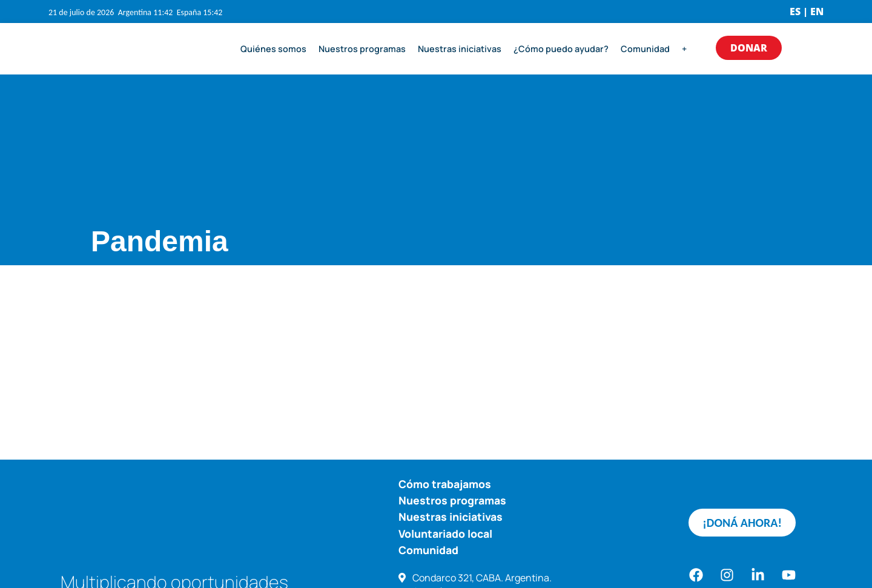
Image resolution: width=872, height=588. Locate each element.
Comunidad (645, 49)
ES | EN (807, 12)
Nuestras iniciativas (460, 49)
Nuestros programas (362, 49)
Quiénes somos (273, 49)
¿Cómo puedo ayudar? (561, 49)
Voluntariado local (445, 533)
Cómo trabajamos (445, 484)
